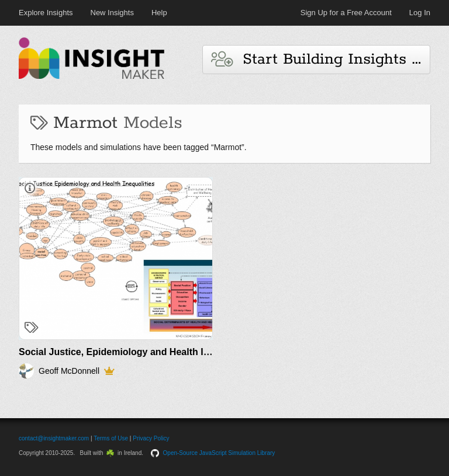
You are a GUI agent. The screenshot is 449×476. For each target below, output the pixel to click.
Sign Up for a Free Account (346, 13)
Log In (420, 13)
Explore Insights (46, 13)
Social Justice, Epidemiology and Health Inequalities (135, 352)
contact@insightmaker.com (54, 438)
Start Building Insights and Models (321, 59)
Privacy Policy (151, 438)
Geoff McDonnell (69, 371)
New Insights (112, 13)
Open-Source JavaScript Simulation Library (219, 453)
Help (159, 13)
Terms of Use (111, 438)
